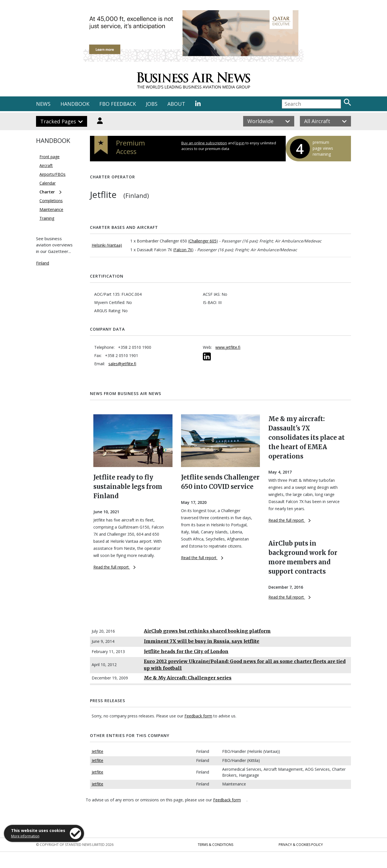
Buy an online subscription (204, 143)
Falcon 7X (183, 250)
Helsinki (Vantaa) (107, 245)
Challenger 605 (203, 241)
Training (47, 218)
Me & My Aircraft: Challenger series (188, 678)
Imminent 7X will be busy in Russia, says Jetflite (202, 641)
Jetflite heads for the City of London (186, 651)
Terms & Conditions (215, 845)
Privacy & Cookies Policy (301, 845)
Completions (51, 201)
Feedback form (198, 716)
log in (240, 143)
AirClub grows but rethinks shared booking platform (207, 631)
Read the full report (114, 567)
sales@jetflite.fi (122, 364)
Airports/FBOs (52, 174)
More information (25, 836)
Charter (47, 192)
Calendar (48, 183)
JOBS (152, 104)
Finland (43, 263)
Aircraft (46, 165)
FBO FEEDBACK (118, 104)
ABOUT (176, 104)
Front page (50, 157)
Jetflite (97, 751)
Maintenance (51, 209)
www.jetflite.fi (228, 347)
